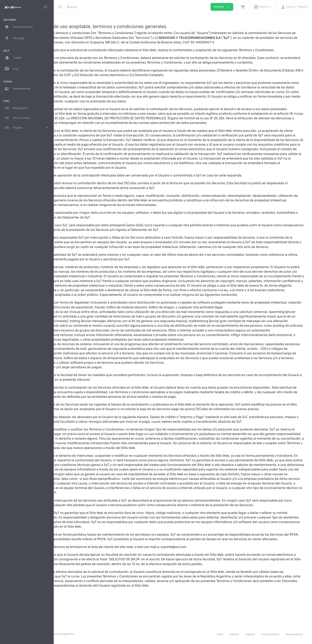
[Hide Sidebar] (45, 7)
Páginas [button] (27, 128)
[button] (243, 7)
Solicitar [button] (222, 7)
